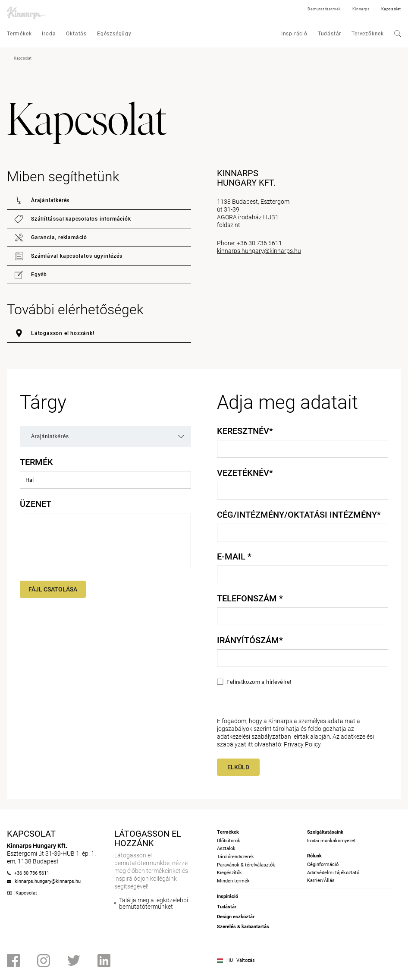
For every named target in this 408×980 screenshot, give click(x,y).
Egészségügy (114, 34)
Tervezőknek (368, 34)
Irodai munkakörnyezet (331, 841)
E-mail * (234, 556)
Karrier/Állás (321, 880)
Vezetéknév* (245, 473)
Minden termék (233, 881)
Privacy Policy (302, 744)
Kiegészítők (229, 873)
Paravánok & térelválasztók (246, 865)
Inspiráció (294, 34)
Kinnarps (361, 9)
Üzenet (36, 504)
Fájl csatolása (53, 589)
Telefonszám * (250, 598)
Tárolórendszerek (235, 857)
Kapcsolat (391, 9)
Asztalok (226, 849)
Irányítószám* (250, 640)
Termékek (19, 34)
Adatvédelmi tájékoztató (333, 873)
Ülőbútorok (229, 841)
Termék (36, 462)
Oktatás (76, 34)
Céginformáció (323, 865)
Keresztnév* (245, 431)
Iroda (49, 34)
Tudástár (330, 34)
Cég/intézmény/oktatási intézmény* (299, 515)
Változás (246, 960)
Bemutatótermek (324, 9)
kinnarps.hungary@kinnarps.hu (259, 251)
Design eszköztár (236, 917)
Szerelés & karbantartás (243, 927)
